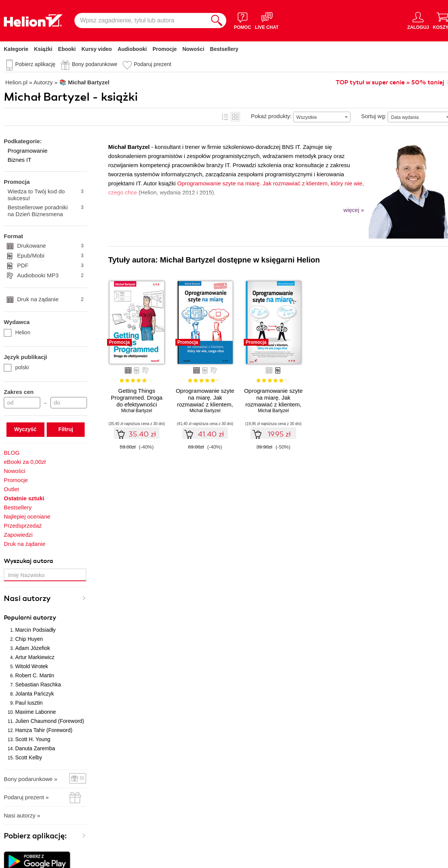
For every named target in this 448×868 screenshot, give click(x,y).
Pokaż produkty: (271, 116)
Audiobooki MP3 (50, 275)
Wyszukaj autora (28, 561)
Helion (17, 332)
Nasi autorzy (27, 598)
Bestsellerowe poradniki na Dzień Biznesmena (46, 211)
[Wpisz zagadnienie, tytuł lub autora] (141, 21)
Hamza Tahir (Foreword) (44, 730)
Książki (43, 49)
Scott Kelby (29, 757)
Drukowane (50, 246)
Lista (225, 117)
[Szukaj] (217, 21)
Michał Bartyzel (136, 411)
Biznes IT (20, 160)
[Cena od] (22, 403)
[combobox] (322, 117)
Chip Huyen (29, 639)
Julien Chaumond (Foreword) (50, 721)
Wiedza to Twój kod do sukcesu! (46, 195)
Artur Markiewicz (35, 657)
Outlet (11, 489)
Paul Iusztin (29, 703)
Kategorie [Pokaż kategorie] (16, 49)
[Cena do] (69, 403)
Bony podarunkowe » (31, 779)
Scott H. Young (33, 739)
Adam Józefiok (33, 648)
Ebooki (67, 49)
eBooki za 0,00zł (25, 462)
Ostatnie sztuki (24, 498)
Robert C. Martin (35, 675)
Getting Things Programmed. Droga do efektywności (137, 398)
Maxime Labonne (35, 712)
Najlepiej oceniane (27, 516)
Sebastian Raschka (38, 685)
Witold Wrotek (32, 666)
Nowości (193, 49)
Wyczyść (25, 429)
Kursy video (97, 49)
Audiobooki (132, 49)
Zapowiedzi (18, 535)
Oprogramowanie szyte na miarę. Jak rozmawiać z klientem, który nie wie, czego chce (273, 404)
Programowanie (28, 151)
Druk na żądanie (50, 299)
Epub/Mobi (50, 256)
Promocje (165, 49)
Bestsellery (224, 49)
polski (16, 367)
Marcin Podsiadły (35, 630)
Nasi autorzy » (22, 815)
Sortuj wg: (374, 116)
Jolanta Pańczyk (35, 694)
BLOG (12, 453)
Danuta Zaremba (35, 748)
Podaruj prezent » (26, 797)
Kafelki (235, 117)
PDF (50, 266)
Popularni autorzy (30, 618)
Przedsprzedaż (23, 526)
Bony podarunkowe (95, 64)
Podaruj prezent (152, 64)
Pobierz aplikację (35, 64)
